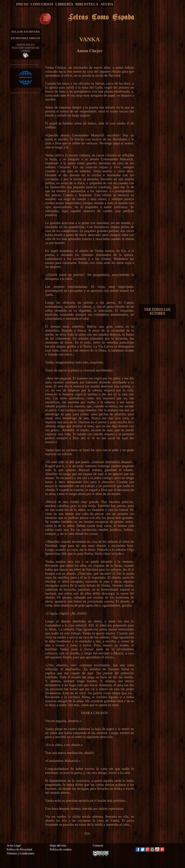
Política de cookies (61, 849)
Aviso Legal (14, 845)
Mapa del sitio (58, 845)
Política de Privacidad (19, 849)
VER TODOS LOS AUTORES (157, 311)
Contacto (98, 845)
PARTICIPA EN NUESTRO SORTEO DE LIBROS (25, 51)
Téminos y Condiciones (20, 853)
